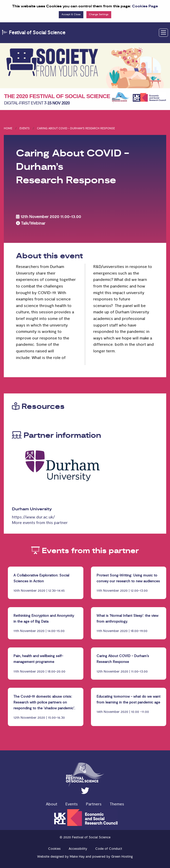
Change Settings (99, 14)
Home (8, 128)
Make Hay (77, 857)
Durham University (32, 509)
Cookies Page (145, 6)
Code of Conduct (109, 849)
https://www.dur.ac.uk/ (33, 517)
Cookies (54, 849)
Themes (117, 804)
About (52, 804)
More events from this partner (40, 523)
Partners (94, 804)
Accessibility (78, 849)
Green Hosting (122, 857)
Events (25, 128)
